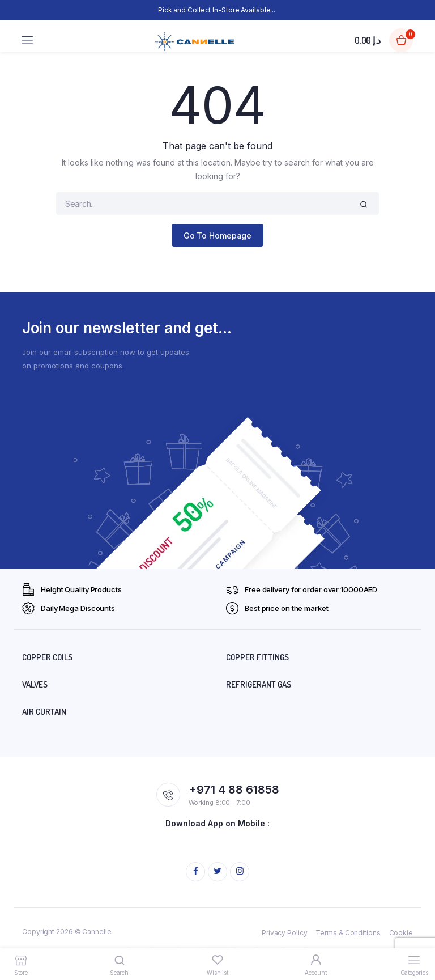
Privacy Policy (285, 933)
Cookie (401, 933)
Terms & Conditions (348, 933)
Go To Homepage (218, 236)
